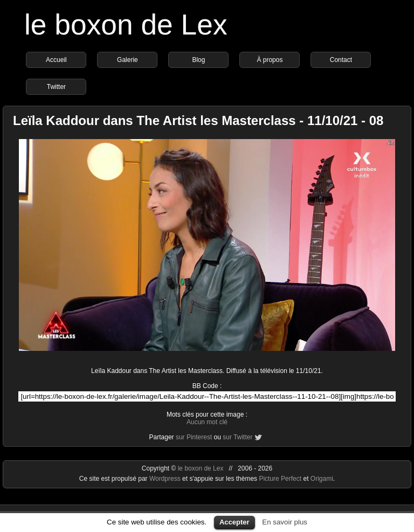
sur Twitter (237, 437)
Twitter (56, 87)
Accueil (56, 60)
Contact (341, 60)
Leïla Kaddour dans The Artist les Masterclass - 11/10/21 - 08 (198, 120)
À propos (270, 60)
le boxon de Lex (126, 25)
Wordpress (166, 479)
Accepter (234, 522)
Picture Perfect (280, 479)
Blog (198, 60)
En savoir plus (285, 522)
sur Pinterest (194, 437)
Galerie (127, 60)
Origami (322, 479)
